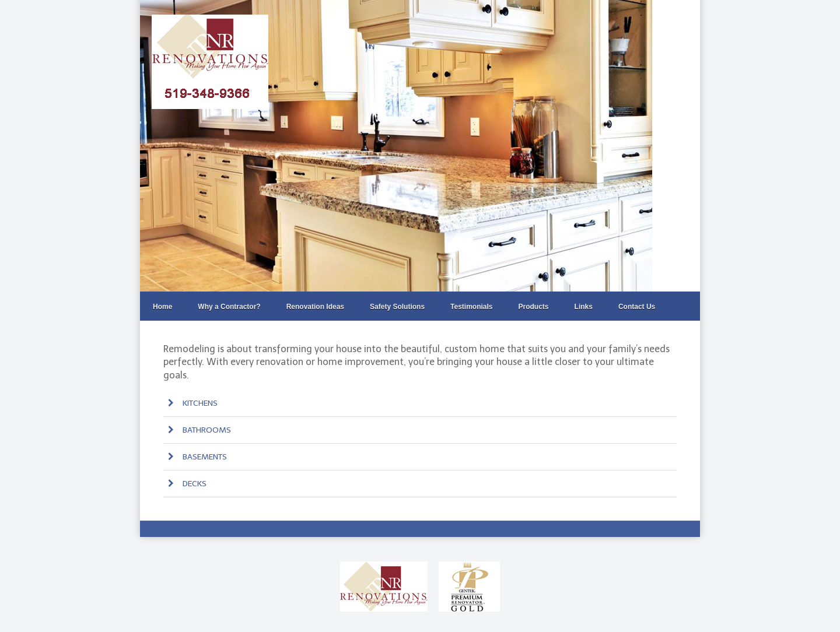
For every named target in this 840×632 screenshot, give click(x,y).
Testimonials (471, 307)
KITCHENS (191, 403)
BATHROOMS (198, 430)
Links (584, 307)
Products (534, 307)
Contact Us (637, 307)
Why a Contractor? (229, 307)
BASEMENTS (196, 457)
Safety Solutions (397, 307)
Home (162, 307)
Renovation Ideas (315, 307)
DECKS (186, 484)
